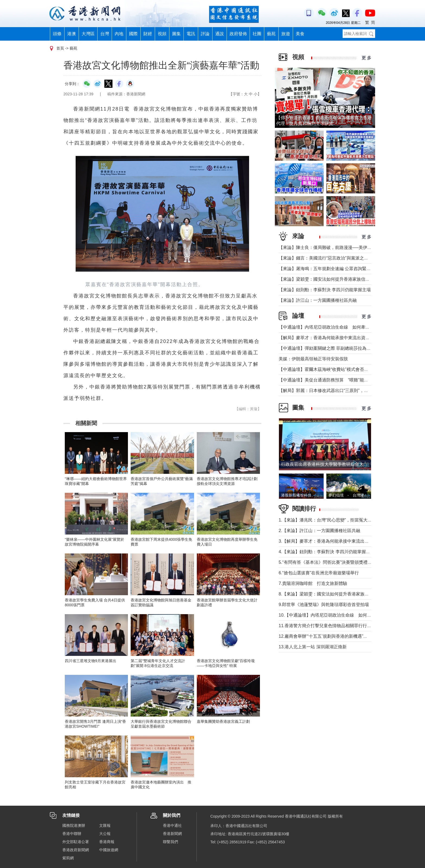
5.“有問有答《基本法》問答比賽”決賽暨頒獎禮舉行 (327, 562)
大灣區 (88, 34)
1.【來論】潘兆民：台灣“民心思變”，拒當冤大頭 (325, 520)
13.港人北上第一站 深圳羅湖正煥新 (313, 647)
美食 (300, 34)
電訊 (191, 34)
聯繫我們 (170, 842)
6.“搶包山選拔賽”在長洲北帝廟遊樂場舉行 (319, 573)
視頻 (162, 34)
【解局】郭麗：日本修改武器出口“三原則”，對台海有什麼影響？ (341, 391)
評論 (205, 34)
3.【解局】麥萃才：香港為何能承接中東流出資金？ (328, 541)
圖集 (176, 34)
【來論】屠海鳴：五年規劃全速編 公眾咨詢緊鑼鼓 (327, 269)
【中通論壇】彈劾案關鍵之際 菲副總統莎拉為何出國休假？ (336, 348)
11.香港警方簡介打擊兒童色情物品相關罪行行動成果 (329, 626)
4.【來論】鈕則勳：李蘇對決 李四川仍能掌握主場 (327, 552)
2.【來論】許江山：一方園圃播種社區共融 (319, 531)
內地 (119, 34)
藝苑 (271, 34)
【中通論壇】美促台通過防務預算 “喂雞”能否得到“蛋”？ (336, 380)
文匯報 (105, 825)
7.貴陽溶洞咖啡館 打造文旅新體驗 (313, 583)
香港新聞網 (172, 834)
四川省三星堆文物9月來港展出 (91, 661)
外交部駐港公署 (76, 842)
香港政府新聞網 (76, 850)
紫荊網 (68, 858)
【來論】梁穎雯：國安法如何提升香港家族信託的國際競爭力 (337, 279)
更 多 (366, 58)
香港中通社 (172, 825)
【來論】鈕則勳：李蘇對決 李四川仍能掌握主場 (325, 290)
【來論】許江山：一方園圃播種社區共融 (318, 300)
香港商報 (107, 842)
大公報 (105, 834)
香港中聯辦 (72, 834)
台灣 (105, 34)
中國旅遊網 (109, 850)
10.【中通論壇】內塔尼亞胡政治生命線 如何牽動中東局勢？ (338, 615)
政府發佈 (238, 34)
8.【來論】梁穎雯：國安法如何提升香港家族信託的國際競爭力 (339, 594)
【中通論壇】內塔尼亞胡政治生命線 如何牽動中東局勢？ (335, 327)
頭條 (57, 34)
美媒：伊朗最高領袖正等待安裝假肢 (313, 359)
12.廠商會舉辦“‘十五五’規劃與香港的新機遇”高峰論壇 (330, 636)
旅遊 (286, 34)
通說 (220, 34)
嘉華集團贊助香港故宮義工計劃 (223, 721)
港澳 (72, 34)
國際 (133, 34)
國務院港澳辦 (74, 825)
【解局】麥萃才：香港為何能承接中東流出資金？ (326, 338)
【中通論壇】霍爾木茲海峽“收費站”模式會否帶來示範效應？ (337, 369)
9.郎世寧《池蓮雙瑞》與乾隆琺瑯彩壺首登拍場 (324, 605)
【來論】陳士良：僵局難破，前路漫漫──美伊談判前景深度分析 (340, 247)
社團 (257, 34)
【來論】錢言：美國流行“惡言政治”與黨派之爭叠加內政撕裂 (337, 258)
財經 (148, 34)
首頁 (60, 48)
